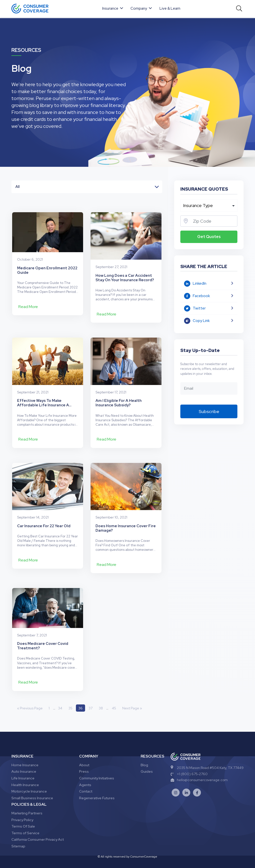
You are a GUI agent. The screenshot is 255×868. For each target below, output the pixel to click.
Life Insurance (23, 766)
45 (115, 696)
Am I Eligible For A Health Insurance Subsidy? (119, 393)
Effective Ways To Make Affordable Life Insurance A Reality (43, 393)
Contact (86, 779)
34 (60, 696)
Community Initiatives (97, 766)
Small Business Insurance (32, 786)
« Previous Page (30, 696)
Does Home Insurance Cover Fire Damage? (126, 513)
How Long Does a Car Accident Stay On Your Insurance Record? (125, 273)
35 (71, 696)
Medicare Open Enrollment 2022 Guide (47, 273)
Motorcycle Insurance (29, 779)
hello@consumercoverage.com (199, 768)
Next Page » (133, 696)
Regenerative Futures (97, 786)
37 (91, 696)
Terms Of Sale (23, 814)
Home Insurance (25, 753)
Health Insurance (25, 772)
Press (84, 759)
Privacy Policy (22, 807)
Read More (28, 309)
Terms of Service (25, 821)
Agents (85, 772)
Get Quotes (209, 237)
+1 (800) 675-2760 (189, 762)
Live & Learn (170, 8)
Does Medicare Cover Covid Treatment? (43, 633)
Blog (144, 753)
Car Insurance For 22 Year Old (44, 511)
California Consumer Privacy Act (38, 827)
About (84, 753)
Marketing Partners (27, 801)
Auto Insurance (24, 759)
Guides (147, 759)
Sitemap (18, 834)
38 (102, 696)
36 (81, 696)
